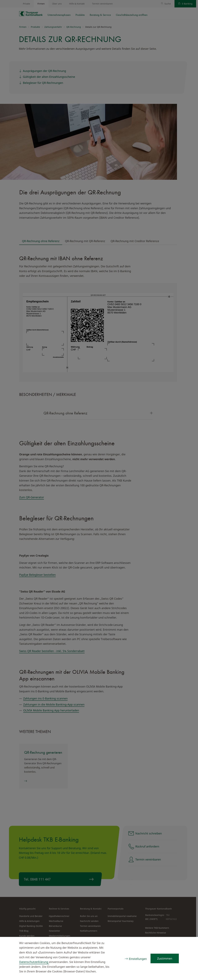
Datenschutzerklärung (34, 962)
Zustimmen (165, 958)
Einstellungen (138, 959)
